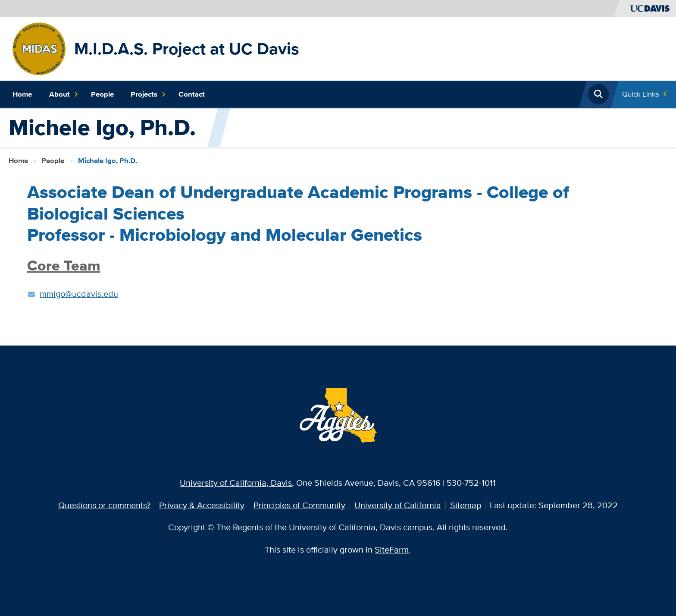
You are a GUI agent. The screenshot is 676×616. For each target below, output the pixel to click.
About (64, 94)
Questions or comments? (104, 505)
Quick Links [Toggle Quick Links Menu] (641, 94)
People (102, 94)
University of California (398, 505)
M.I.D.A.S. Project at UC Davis (187, 49)
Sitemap (466, 505)
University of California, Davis (236, 483)
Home (22, 94)
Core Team (64, 266)
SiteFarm (392, 550)
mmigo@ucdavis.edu (79, 294)
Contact (192, 94)
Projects (148, 94)
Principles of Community (299, 505)
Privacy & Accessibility (202, 505)
